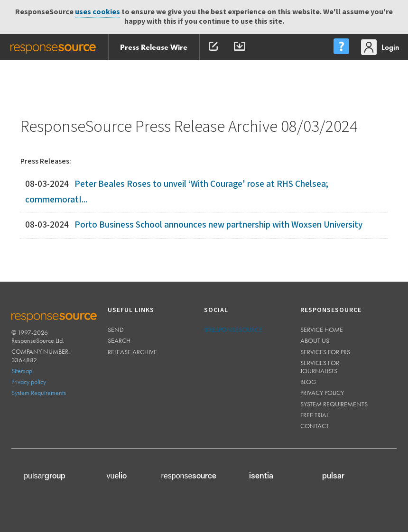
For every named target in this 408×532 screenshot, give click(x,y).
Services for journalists (320, 367)
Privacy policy (29, 382)
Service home (322, 330)
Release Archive (132, 352)
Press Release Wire (154, 47)
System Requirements (39, 393)
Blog (308, 382)
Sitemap (22, 371)
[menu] (341, 47)
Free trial (315, 415)
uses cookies (97, 12)
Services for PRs (325, 352)
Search (119, 340)
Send (116, 330)
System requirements (334, 404)
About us (315, 340)
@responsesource (233, 330)
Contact (315, 426)
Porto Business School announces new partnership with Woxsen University (218, 225)
